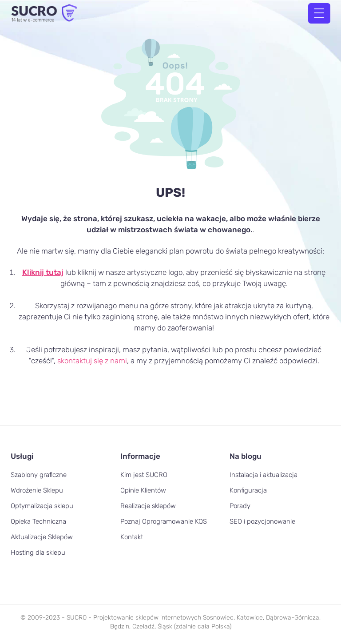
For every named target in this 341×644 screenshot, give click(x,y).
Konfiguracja (248, 490)
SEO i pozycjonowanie (262, 521)
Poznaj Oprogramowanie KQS (164, 521)
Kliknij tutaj (43, 272)
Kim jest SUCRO (144, 475)
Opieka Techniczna (38, 521)
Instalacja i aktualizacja (264, 475)
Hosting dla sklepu (38, 553)
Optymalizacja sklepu (42, 506)
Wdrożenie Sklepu (37, 490)
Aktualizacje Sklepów (42, 537)
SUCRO (77, 618)
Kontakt (132, 537)
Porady (240, 506)
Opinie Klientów (143, 490)
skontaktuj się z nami (92, 361)
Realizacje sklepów (148, 506)
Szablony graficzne (39, 475)
